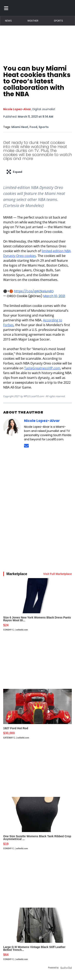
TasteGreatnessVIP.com (42, 368)
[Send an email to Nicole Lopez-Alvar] (26, 446)
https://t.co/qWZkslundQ (34, 291)
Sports (58, 21)
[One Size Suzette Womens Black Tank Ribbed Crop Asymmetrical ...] (37, 825)
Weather (33, 21)
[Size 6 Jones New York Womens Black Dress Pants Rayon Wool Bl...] (37, 606)
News (8, 21)
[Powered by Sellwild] (66, 968)
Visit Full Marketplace (57, 574)
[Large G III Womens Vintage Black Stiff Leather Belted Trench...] (37, 936)
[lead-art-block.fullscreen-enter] (37, 172)
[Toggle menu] (6, 8)
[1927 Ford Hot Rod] (37, 716)
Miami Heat (20, 127)
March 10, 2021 (54, 296)
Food (33, 127)
